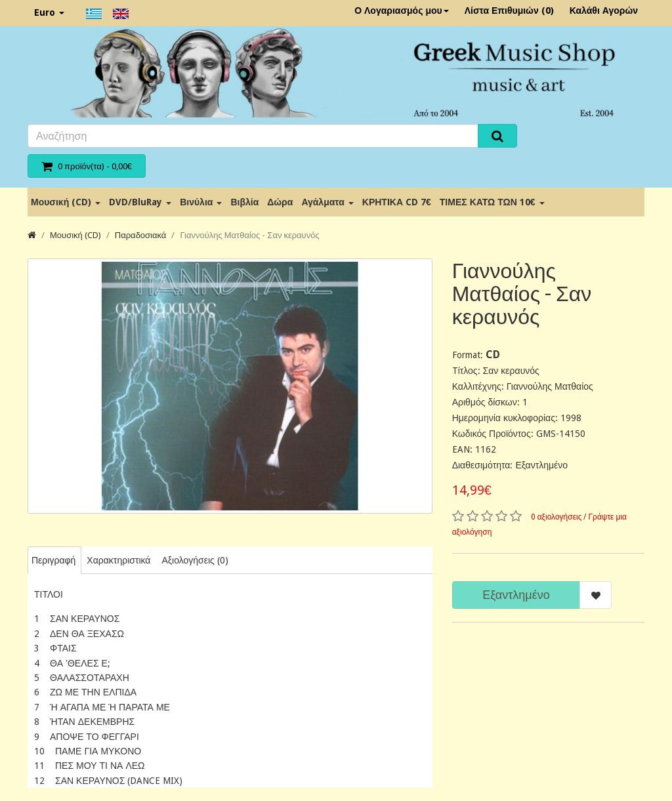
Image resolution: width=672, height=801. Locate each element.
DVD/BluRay (140, 202)
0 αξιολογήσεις (556, 517)
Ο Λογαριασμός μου (402, 10)
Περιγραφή (53, 560)
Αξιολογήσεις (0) (195, 560)
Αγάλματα (327, 202)
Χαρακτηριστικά (118, 560)
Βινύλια (201, 202)
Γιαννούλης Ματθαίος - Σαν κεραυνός (249, 235)
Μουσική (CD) (66, 202)
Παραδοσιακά (141, 235)
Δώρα (280, 202)
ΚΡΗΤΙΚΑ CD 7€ (397, 202)
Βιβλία (244, 202)
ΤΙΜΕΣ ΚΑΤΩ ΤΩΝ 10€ (492, 202)
